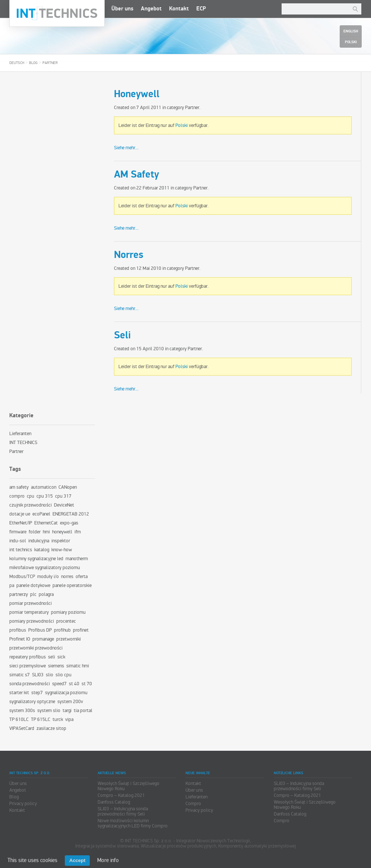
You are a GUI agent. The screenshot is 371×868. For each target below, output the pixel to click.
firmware (18, 532)
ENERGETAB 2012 (71, 514)
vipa (69, 719)
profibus (18, 630)
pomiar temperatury (29, 612)
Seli (122, 335)
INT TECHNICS (23, 443)
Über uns (122, 9)
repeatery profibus (28, 657)
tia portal (83, 711)
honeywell (62, 532)
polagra (46, 594)
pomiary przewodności (32, 621)
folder (35, 532)
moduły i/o (48, 577)
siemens (56, 666)
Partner (50, 63)
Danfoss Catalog (114, 802)
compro (17, 496)
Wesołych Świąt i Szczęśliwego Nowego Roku (129, 786)
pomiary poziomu (68, 612)
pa (12, 585)
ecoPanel (41, 514)
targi (67, 711)
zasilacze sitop (51, 728)
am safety (19, 487)
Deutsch (17, 63)
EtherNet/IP (21, 523)
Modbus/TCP (22, 577)
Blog (33, 63)
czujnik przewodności (31, 505)
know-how (62, 550)
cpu (31, 496)
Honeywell (137, 94)
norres (67, 577)
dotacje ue (20, 514)
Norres (129, 255)
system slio (49, 711)
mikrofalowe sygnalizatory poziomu (45, 568)
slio (50, 675)
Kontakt (179, 9)
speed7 (59, 684)
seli (52, 657)
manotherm (77, 559)
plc (33, 594)
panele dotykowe (33, 585)
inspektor (61, 541)
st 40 (74, 684)
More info (108, 860)
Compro (193, 804)
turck (58, 719)
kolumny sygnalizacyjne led (36, 559)
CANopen (68, 487)
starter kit (19, 693)
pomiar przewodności (31, 603)
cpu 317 (63, 496)
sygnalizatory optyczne (32, 702)
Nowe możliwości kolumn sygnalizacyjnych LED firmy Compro (133, 823)
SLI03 (38, 675)
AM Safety (137, 175)
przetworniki (69, 639)
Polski (182, 125)
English (351, 31)
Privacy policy (23, 804)
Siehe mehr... (126, 148)
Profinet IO (20, 639)
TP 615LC (41, 719)
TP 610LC (19, 719)
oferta (82, 577)
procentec (66, 621)
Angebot (151, 9)
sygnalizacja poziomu (66, 693)
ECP (201, 9)
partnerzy (19, 594)
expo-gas (69, 523)
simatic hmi (78, 666)
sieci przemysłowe (28, 666)
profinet (81, 630)
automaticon (44, 487)
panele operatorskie (72, 585)
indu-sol (18, 541)
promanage (43, 639)
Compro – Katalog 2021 (121, 795)
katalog (42, 550)
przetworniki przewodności (36, 648)
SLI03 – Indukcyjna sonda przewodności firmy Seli (123, 811)
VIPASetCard (22, 728)
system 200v (70, 702)
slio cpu (64, 675)
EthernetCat (46, 523)
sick (61, 657)
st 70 (87, 684)
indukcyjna (39, 541)
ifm (78, 532)
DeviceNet (64, 505)
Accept (77, 860)
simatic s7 (20, 675)
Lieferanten (20, 434)
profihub (62, 630)
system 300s (22, 711)
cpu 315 (45, 496)
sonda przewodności (30, 684)
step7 (37, 693)
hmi (46, 532)
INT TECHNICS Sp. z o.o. (57, 13)
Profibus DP (40, 630)
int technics (21, 550)
